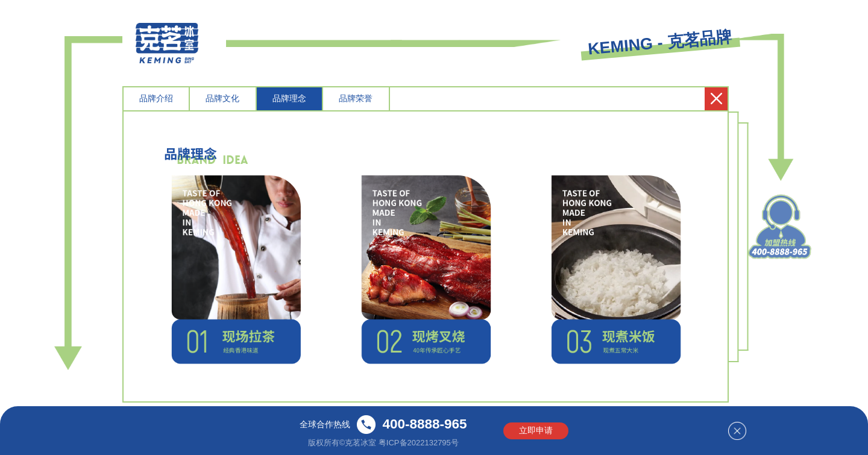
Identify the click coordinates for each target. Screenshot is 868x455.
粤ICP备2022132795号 (419, 442)
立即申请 (536, 431)
